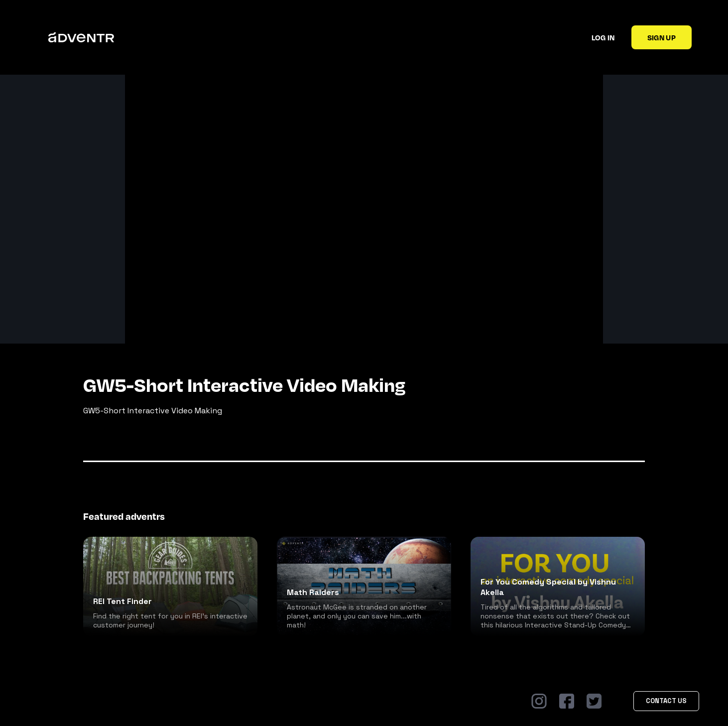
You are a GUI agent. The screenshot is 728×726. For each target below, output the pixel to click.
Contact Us (666, 701)
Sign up (662, 37)
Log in (603, 37)
